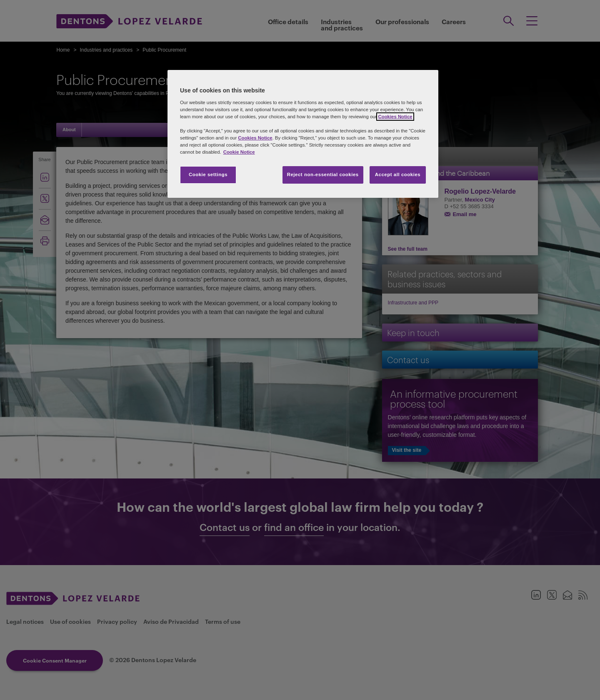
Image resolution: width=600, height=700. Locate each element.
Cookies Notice (395, 117)
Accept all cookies (398, 174)
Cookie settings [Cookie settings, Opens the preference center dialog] (208, 174)
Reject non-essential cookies (323, 174)
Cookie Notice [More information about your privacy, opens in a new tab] (239, 152)
